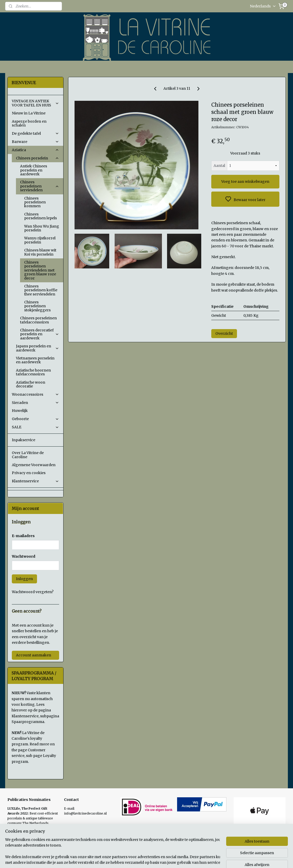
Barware (35, 142)
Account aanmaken (34, 655)
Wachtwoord (24, 556)
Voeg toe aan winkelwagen (245, 182)
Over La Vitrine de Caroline (28, 455)
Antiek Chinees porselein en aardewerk (34, 170)
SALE (35, 427)
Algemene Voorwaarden (34, 465)
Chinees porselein (38, 158)
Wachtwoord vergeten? (33, 592)
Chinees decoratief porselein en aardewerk (40, 334)
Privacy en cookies (29, 473)
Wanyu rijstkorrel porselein (40, 240)
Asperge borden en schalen (29, 123)
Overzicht (224, 333)
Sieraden (35, 403)
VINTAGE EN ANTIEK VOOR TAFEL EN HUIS (35, 103)
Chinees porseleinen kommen (35, 202)
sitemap (171, 858)
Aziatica (35, 150)
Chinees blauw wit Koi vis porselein (40, 252)
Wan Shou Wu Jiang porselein (42, 228)
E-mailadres (23, 536)
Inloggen (24, 579)
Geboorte (35, 419)
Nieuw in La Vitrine (29, 113)
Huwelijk (20, 411)
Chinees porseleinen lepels (40, 216)
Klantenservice (35, 481)
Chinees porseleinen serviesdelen (40, 186)
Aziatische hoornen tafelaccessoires (33, 372)
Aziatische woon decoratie (31, 384)
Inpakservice (24, 440)
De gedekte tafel (35, 133)
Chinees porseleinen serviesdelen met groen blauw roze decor (40, 270)
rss (182, 858)
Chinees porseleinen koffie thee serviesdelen (41, 290)
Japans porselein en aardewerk (38, 348)
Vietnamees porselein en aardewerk (35, 360)
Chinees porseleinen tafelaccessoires (38, 320)
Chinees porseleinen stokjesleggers (37, 306)
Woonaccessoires (35, 394)
